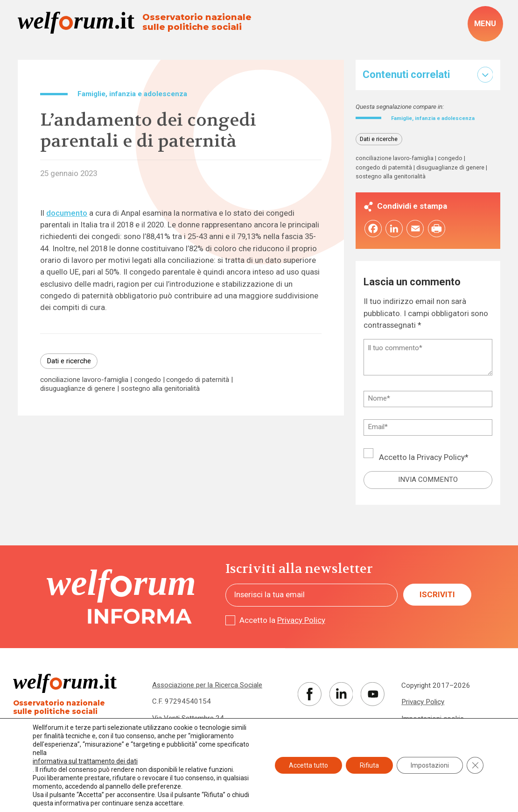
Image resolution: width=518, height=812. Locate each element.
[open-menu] (485, 24)
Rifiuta (369, 765)
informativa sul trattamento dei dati (85, 761)
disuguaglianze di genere (78, 389)
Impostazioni (430, 765)
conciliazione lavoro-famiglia (84, 380)
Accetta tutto (308, 765)
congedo (147, 380)
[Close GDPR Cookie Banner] (475, 765)
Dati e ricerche (69, 361)
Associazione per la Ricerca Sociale (207, 695)
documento (67, 213)
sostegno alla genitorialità (160, 389)
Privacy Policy (441, 467)
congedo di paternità (198, 380)
